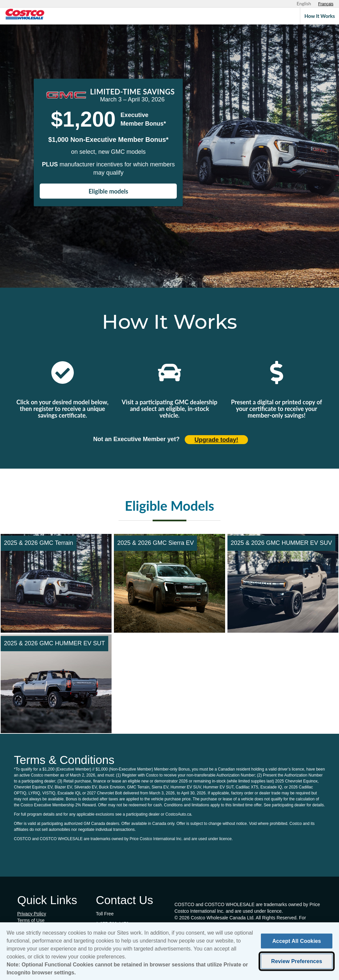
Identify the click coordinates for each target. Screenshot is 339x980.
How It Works (319, 16)
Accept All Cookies (296, 943)
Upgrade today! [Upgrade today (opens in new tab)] (217, 440)
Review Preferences (297, 963)
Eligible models (109, 191)
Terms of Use (31, 920)
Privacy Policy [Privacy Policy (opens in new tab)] (32, 914)
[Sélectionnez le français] (326, 4)
